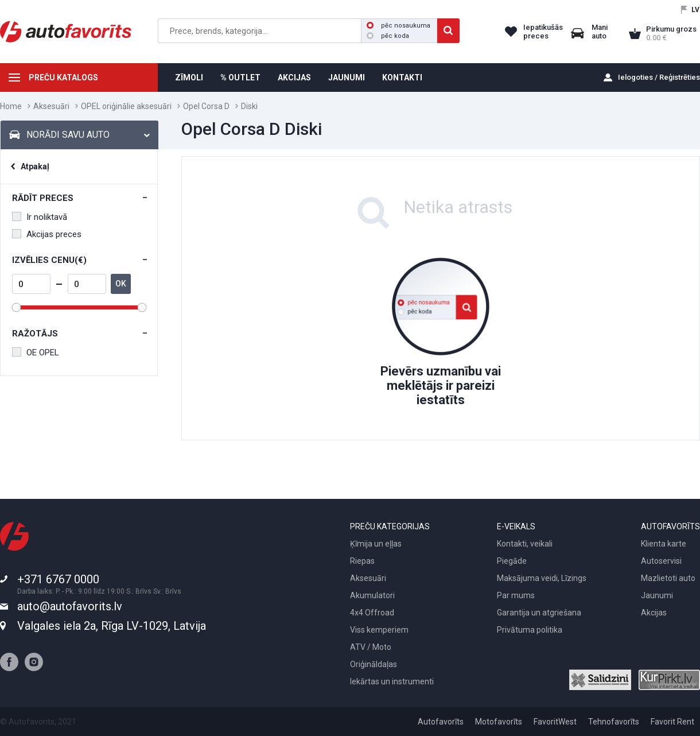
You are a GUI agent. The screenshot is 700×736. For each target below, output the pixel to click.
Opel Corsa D (206, 106)
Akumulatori (372, 595)
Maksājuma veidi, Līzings (542, 578)
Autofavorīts (441, 722)
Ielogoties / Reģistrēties (659, 77)
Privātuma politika (530, 630)
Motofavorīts (499, 722)
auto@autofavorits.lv (70, 606)
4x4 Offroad (372, 613)
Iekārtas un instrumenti (392, 681)
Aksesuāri (51, 106)
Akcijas (654, 613)
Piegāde (512, 561)
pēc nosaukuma (398, 26)
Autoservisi (661, 561)
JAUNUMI (347, 78)
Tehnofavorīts (614, 722)
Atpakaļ (35, 166)
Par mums (516, 595)
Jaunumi (657, 595)
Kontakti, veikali (525, 544)
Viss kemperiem (379, 630)
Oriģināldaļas (374, 664)
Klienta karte (664, 544)
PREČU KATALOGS (63, 78)
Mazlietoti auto (668, 578)
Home (11, 106)
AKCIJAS (294, 78)
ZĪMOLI (189, 78)
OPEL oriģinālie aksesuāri (126, 106)
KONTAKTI (402, 78)
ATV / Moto (371, 647)
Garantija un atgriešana (539, 613)
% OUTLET (240, 78)
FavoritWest (555, 722)
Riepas (362, 561)
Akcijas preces (47, 234)
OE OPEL (36, 352)
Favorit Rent (672, 722)
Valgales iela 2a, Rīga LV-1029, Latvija (112, 626)
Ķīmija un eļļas (376, 544)
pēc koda (388, 36)
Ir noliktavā (40, 217)
